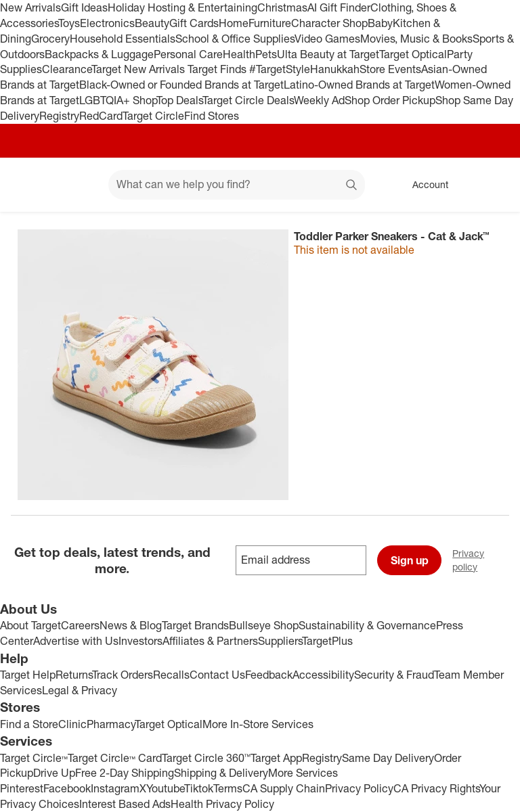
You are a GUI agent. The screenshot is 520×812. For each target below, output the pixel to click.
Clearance (67, 69)
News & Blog (131, 625)
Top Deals (179, 100)
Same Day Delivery (388, 758)
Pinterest (22, 788)
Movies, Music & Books (416, 39)
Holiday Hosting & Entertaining (182, 7)
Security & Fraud (394, 675)
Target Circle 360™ (206, 758)
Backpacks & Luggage (99, 54)
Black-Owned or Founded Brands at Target (181, 85)
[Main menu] (77, 185)
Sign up (410, 560)
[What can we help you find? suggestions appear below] (237, 185)
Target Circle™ (34, 758)
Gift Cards (194, 23)
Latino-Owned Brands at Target (359, 85)
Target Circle (153, 116)
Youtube (165, 788)
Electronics (107, 23)
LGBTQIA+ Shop (118, 100)
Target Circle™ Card (115, 758)
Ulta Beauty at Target (328, 54)
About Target (30, 625)
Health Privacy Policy (222, 804)
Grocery (50, 39)
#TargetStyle (280, 69)
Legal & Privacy (80, 690)
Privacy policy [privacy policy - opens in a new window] (486, 560)
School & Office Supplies (235, 39)
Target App (276, 758)
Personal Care (188, 54)
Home (234, 23)
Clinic (72, 724)
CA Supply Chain (284, 788)
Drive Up (54, 773)
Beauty (152, 23)
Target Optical (413, 54)
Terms (228, 788)
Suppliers (280, 641)
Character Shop (329, 23)
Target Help (28, 675)
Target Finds (218, 69)
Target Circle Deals (248, 100)
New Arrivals (30, 7)
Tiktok (199, 788)
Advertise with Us (76, 641)
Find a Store (29, 724)
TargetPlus (327, 641)
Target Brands (195, 625)
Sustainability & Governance (367, 625)
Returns (74, 675)
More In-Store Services (258, 724)
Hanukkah (335, 69)
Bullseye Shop (264, 625)
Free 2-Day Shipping (125, 773)
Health (239, 54)
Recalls (171, 675)
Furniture (270, 23)
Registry (59, 116)
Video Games (327, 39)
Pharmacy (111, 724)
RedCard (101, 116)
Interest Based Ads (125, 804)
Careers (80, 625)
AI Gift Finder (339, 7)
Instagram (115, 788)
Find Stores (212, 116)
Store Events (390, 69)
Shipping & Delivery (221, 773)
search (352, 185)
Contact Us (217, 675)
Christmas (282, 7)
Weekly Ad (319, 100)
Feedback (269, 675)
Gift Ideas (84, 7)
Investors (140, 641)
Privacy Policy (359, 788)
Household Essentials (123, 39)
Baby (380, 23)
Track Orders (123, 675)
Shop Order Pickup (390, 100)
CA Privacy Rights (436, 788)
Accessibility (323, 675)
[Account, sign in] (424, 185)
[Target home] (30, 185)
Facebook (67, 788)
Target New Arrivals (139, 69)
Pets (266, 54)
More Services (303, 773)
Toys (69, 23)
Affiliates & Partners (210, 641)
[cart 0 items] (492, 185)
